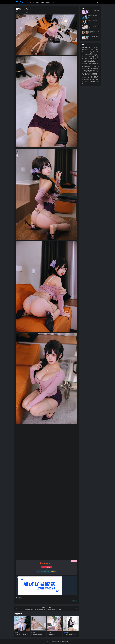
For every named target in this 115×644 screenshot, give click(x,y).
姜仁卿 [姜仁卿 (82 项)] (86, 58)
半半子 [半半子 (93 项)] (85, 56)
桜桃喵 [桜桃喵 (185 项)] (94, 63)
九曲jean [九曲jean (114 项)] (87, 54)
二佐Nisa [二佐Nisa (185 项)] (92, 54)
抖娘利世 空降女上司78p (38, 634)
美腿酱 (17, 632)
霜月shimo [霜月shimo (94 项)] (86, 82)
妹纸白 (50, 632)
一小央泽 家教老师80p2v (70, 634)
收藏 (75, 601)
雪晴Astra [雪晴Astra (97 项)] (89, 80)
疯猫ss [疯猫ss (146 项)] (88, 68)
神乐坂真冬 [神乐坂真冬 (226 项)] (88, 71)
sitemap (66, 642)
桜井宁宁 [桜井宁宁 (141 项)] (89, 64)
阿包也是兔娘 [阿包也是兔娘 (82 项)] (84, 80)
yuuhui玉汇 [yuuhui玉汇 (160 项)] (95, 52)
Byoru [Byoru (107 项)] (87, 48)
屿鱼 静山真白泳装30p (93, 36)
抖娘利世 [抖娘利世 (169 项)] (95, 58)
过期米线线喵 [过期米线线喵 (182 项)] (94, 77)
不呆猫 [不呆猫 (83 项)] (83, 54)
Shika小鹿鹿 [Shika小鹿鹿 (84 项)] (89, 52)
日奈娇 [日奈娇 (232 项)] (84, 61)
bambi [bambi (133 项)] (84, 48)
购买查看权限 (47, 567)
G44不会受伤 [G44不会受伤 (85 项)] (95, 48)
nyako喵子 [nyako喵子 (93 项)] (92, 50)
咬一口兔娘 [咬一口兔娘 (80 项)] (88, 56)
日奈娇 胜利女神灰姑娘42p (22, 634)
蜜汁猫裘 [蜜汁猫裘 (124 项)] (90, 74)
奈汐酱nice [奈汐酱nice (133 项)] (94, 56)
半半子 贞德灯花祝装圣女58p (94, 27)
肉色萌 (27, 12)
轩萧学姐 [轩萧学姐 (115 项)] (86, 77)
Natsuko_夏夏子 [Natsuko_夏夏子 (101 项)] (86, 50)
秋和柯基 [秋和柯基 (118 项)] (95, 71)
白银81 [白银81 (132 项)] (92, 69)
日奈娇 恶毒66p (52, 634)
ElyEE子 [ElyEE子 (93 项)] (91, 48)
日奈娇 (20, 598)
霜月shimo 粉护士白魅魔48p (94, 11)
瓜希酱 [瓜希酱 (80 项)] (84, 69)
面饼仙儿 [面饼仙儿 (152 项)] (91, 81)
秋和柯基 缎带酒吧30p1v (93, 22)
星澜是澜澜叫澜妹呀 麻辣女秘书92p (94, 32)
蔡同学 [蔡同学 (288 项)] (85, 74)
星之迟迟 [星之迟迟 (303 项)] (91, 61)
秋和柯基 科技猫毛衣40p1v (94, 16)
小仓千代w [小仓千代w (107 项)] (90, 58)
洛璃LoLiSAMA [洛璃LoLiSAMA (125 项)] (92, 66)
